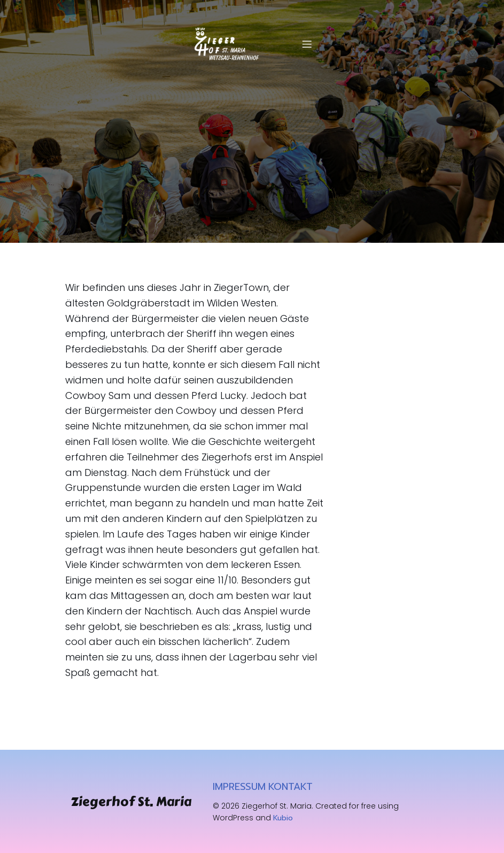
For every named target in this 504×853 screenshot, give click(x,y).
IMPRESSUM (239, 787)
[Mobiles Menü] (307, 44)
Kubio (283, 818)
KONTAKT (290, 787)
